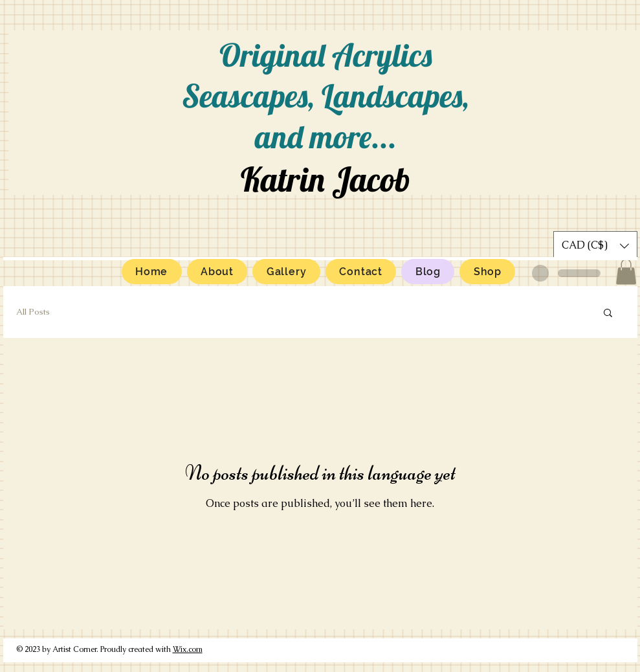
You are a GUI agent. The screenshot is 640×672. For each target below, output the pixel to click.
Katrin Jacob (326, 179)
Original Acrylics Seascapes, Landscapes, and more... (326, 95)
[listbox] (595, 246)
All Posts (33, 312)
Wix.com (188, 649)
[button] (626, 272)
